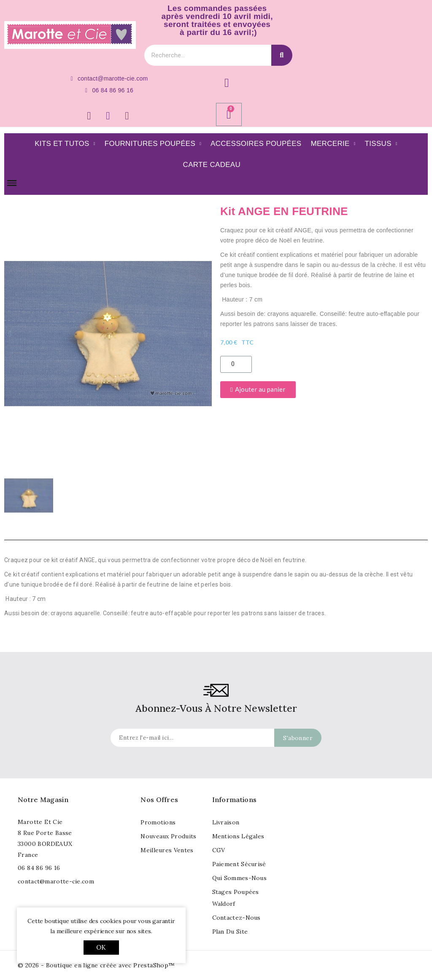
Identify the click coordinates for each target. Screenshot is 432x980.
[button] (10, 334)
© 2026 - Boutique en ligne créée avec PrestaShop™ (96, 965)
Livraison (226, 822)
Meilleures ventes (167, 850)
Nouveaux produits (168, 836)
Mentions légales (238, 836)
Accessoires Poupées (256, 144)
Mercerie (333, 144)
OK (101, 947)
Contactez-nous (236, 918)
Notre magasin (43, 800)
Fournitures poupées (153, 144)
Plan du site (230, 932)
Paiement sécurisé (239, 864)
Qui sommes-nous (240, 878)
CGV (219, 850)
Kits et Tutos (65, 144)
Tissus (381, 144)
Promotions (158, 822)
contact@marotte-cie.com (56, 881)
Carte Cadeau (212, 165)
